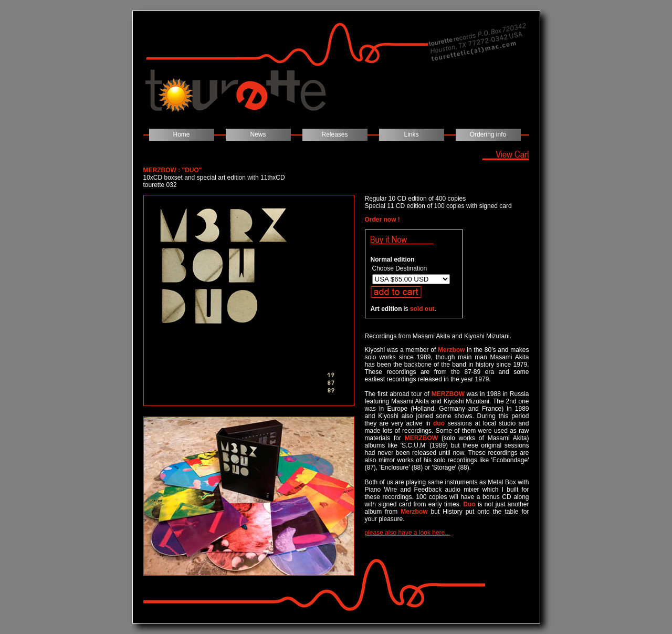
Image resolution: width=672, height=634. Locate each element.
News (258, 134)
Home (181, 134)
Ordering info (488, 134)
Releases (334, 134)
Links (411, 134)
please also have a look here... (408, 533)
